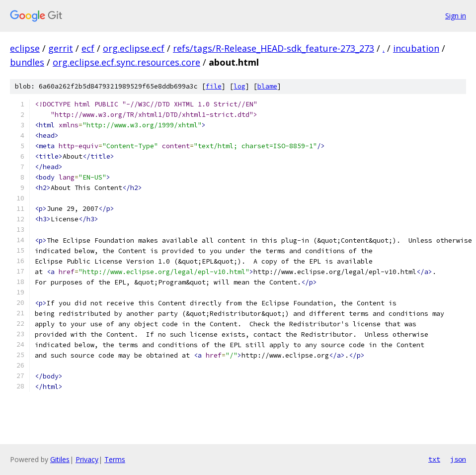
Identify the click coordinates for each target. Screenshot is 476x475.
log (239, 86)
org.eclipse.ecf (134, 48)
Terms (115, 459)
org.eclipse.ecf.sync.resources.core (126, 62)
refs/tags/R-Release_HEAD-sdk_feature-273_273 (274, 48)
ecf (88, 48)
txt (434, 459)
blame (267, 86)
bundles (27, 62)
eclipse (25, 48)
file (214, 86)
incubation (416, 48)
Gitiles (60, 459)
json (458, 459)
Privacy (87, 459)
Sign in (456, 16)
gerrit (61, 48)
